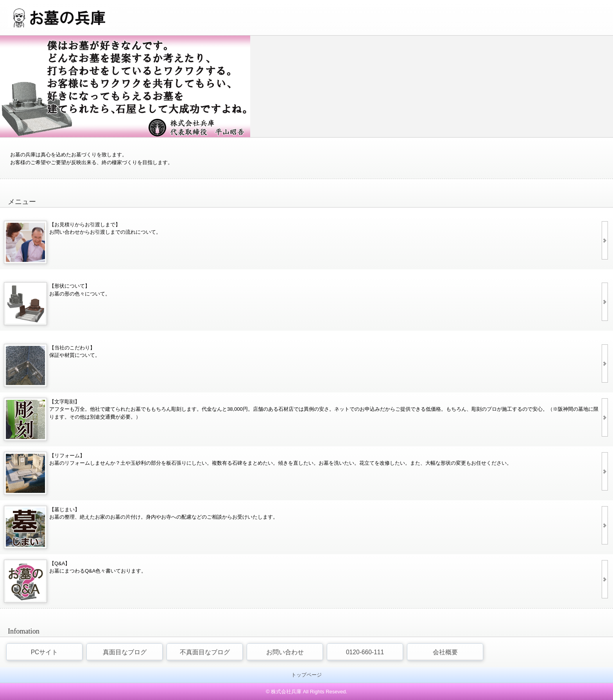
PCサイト (45, 652)
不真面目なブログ (205, 652)
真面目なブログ (125, 652)
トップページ (306, 675)
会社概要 (445, 652)
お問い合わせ (285, 652)
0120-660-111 (365, 652)
